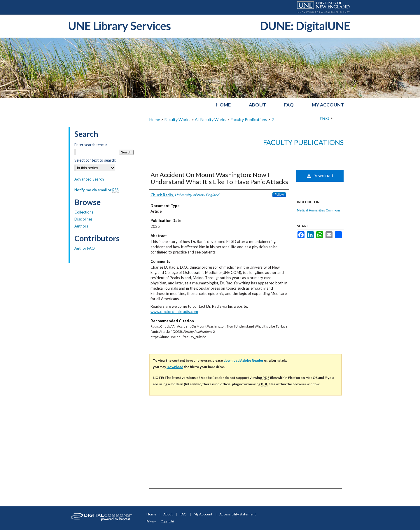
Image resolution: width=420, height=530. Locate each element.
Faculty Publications (249, 119)
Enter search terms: (91, 145)
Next (325, 118)
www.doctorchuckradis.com (174, 312)
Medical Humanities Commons (319, 210)
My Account (203, 514)
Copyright (168, 521)
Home (155, 119)
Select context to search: (95, 160)
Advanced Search (89, 179)
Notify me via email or (97, 190)
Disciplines (83, 219)
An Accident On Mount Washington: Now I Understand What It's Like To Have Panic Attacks (219, 178)
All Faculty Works (211, 119)
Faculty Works (177, 119)
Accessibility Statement (238, 514)
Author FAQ (85, 248)
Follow (279, 195)
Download (320, 176)
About (168, 514)
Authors (81, 226)
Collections (84, 212)
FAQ (183, 514)
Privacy (151, 521)
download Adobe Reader (243, 360)
